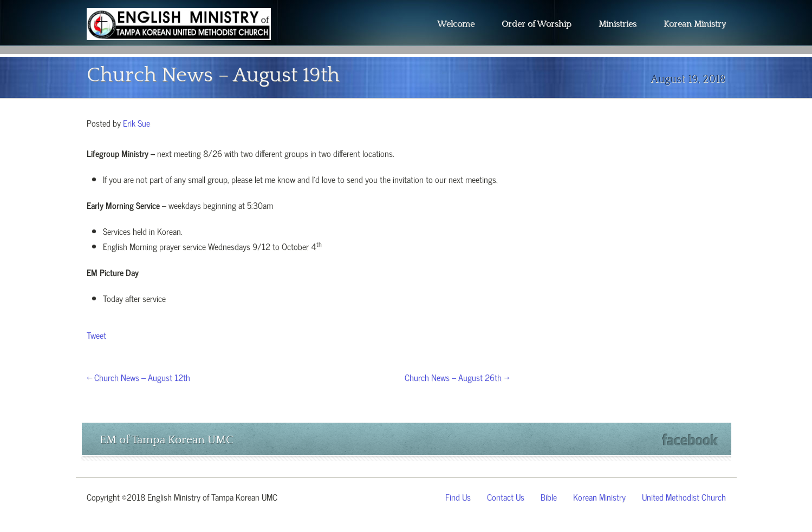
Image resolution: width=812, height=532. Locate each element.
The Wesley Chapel (179, 32)
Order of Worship (537, 24)
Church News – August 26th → (457, 377)
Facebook (690, 440)
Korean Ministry (695, 24)
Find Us (458, 496)
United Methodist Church (684, 496)
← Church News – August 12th (138, 377)
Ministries (618, 24)
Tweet (96, 334)
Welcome (456, 24)
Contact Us (506, 496)
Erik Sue (137, 122)
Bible (549, 496)
